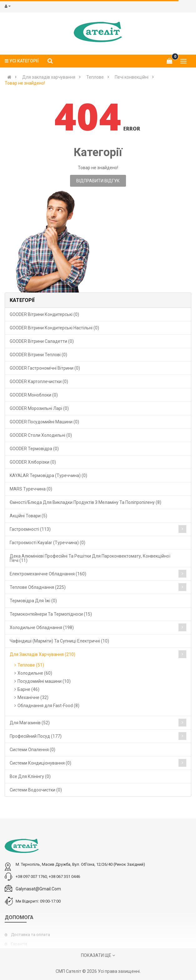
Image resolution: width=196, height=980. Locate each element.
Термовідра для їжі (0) (33, 601)
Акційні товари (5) (28, 516)
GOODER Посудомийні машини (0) (44, 422)
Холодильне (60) (35, 673)
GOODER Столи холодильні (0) (41, 435)
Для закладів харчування (49, 77)
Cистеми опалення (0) (33, 750)
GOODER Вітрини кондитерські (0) (44, 314)
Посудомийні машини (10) (44, 681)
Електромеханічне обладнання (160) (48, 574)
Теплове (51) (31, 665)
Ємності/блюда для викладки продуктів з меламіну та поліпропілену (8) (85, 502)
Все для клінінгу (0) (30, 776)
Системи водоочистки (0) (36, 790)
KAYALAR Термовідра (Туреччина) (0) (48, 475)
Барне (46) (28, 689)
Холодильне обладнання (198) (42, 628)
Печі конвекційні (132, 77)
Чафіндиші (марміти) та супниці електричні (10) (59, 641)
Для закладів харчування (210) (43, 654)
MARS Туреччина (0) (31, 489)
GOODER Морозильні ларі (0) (39, 408)
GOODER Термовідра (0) (34, 449)
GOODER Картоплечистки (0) (39, 382)
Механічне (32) (33, 697)
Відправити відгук (98, 181)
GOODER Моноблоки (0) (34, 395)
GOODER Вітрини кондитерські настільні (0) (54, 328)
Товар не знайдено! (25, 83)
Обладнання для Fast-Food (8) (48, 706)
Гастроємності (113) (30, 529)
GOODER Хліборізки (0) (33, 462)
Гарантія (19, 944)
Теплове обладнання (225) (38, 587)
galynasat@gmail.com (38, 889)
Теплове (95, 77)
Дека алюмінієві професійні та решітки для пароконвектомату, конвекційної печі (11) (90, 558)
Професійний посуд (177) (36, 736)
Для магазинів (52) (30, 723)
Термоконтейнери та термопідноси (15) (51, 614)
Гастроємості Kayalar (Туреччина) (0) (48, 543)
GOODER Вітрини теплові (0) (38, 355)
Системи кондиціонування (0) (40, 763)
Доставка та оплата (30, 935)
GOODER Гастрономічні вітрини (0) (45, 368)
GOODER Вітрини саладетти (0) (42, 341)
